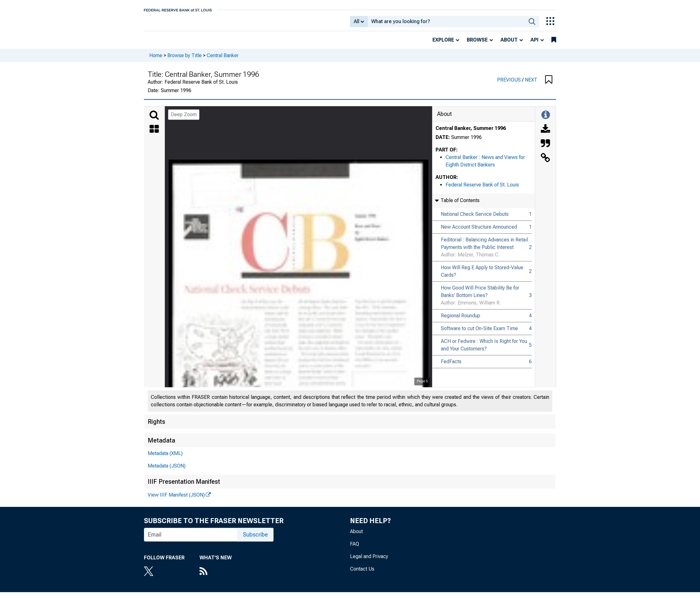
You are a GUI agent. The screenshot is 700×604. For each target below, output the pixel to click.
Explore (443, 44)
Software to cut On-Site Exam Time (479, 333)
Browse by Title (185, 59)
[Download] (545, 134)
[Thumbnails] (154, 134)
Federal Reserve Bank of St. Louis (482, 189)
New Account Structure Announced (479, 231)
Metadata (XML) (165, 458)
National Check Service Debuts (475, 218)
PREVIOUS (510, 84)
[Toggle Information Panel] (546, 120)
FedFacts (451, 366)
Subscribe (255, 539)
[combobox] (446, 24)
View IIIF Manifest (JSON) (176, 499)
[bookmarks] (554, 44)
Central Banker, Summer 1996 (471, 133)
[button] (549, 84)
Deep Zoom (184, 119)
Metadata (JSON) (167, 470)
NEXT (531, 84)
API (535, 44)
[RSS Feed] (216, 576)
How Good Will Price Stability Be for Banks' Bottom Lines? (480, 296)
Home (156, 59)
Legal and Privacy (369, 561)
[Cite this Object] (545, 148)
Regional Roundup (461, 320)
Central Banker (223, 59)
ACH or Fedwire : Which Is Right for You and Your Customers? (484, 349)
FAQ (355, 548)
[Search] (154, 120)
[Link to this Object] (545, 163)
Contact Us (362, 573)
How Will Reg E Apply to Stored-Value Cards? (482, 276)
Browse (477, 44)
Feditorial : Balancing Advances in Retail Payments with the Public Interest (484, 248)
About (509, 44)
